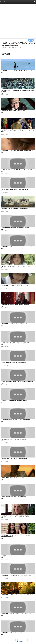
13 (26, 640)
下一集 (31, 40)
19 (17, 641)
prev (3, 640)
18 (15, 641)
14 (29, 640)
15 (31, 640)
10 (19, 640)
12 (24, 640)
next (21, 641)
